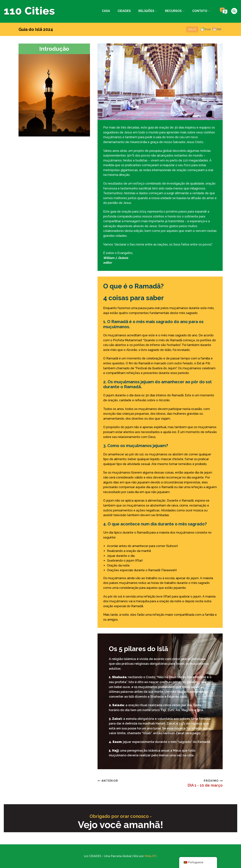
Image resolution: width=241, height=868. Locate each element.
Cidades (124, 11)
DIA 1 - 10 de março (205, 785)
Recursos (175, 11)
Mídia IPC (151, 856)
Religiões (148, 11)
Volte (192, 29)
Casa (106, 11)
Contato (201, 11)
